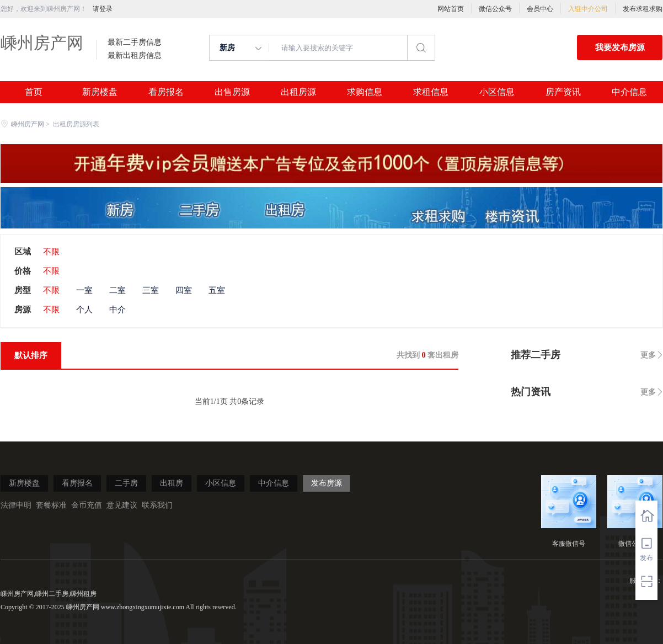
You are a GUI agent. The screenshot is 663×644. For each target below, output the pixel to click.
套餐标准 (51, 505)
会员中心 (540, 9)
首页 (34, 92)
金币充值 (87, 505)
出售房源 (232, 92)
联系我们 (157, 505)
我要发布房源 (620, 47)
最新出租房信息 (135, 56)
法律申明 (16, 505)
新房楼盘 (100, 92)
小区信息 (497, 92)
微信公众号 (495, 9)
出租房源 (298, 92)
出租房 (172, 483)
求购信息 (365, 92)
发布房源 (327, 483)
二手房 (126, 483)
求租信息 (431, 92)
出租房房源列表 (76, 124)
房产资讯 (563, 92)
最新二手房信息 (135, 42)
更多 (648, 355)
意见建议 (122, 505)
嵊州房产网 (42, 43)
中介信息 (629, 92)
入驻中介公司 (588, 9)
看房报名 (166, 92)
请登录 (103, 9)
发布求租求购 (643, 9)
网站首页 (451, 9)
